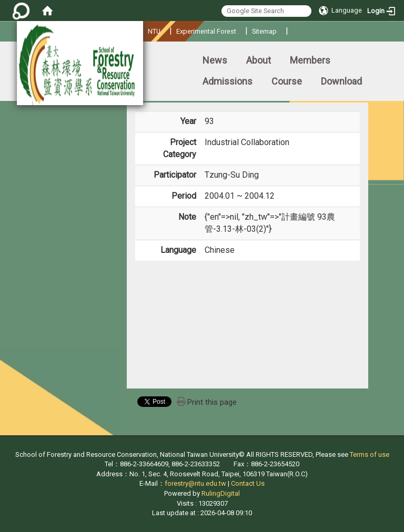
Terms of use (370, 454)
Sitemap (264, 31)
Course (287, 81)
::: (2, 55)
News (215, 60)
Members (310, 60)
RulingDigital (221, 493)
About (259, 60)
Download (341, 81)
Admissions (228, 81)
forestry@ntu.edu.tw (195, 483)
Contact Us (248, 483)
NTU (154, 31)
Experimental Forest (206, 31)
